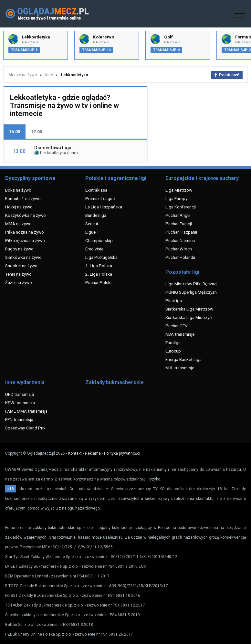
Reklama (93, 453)
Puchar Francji (179, 224)
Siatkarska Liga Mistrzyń (188, 317)
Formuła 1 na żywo (23, 198)
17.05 (37, 132)
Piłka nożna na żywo (25, 232)
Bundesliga (96, 215)
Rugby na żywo (19, 249)
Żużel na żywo (19, 282)
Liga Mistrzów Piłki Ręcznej (191, 284)
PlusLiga (174, 301)
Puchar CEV (177, 326)
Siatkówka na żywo (23, 257)
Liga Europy (176, 198)
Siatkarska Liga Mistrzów (189, 309)
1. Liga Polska (99, 266)
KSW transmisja (20, 403)
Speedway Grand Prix (25, 428)
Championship (99, 240)
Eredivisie (94, 249)
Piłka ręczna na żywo (25, 240)
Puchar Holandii (180, 257)
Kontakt (75, 453)
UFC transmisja (20, 394)
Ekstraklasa (96, 190)
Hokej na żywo (19, 207)
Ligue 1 (92, 232)
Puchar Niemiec (180, 240)
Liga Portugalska (101, 257)
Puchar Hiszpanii (181, 232)
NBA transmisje (180, 334)
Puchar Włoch (179, 249)
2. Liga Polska (99, 274)
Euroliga (173, 343)
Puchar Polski (98, 282)
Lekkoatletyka (50, 153)
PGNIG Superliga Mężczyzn (191, 292)
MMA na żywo (18, 224)
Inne (72, 153)
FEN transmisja (19, 419)
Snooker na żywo (21, 266)
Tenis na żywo (18, 274)
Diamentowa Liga (53, 148)
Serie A (92, 224)
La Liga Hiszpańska (104, 207)
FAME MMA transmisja (26, 411)
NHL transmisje (180, 368)
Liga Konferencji (181, 207)
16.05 (15, 132)
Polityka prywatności (122, 453)
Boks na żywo (18, 190)
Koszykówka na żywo (26, 215)
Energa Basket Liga (183, 359)
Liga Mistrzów (179, 190)
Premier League (100, 198)
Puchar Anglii (178, 215)
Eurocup (173, 351)
